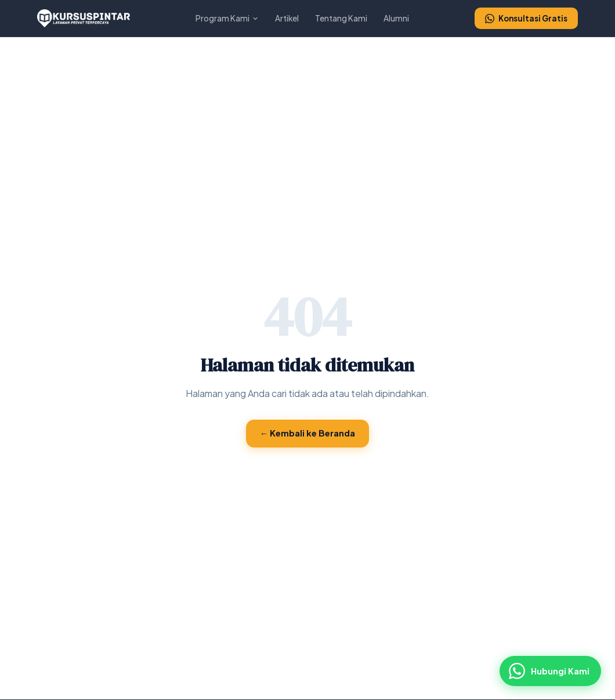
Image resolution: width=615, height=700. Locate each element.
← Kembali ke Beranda (308, 433)
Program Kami (227, 18)
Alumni (396, 18)
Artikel (287, 18)
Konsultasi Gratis (526, 18)
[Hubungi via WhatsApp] (550, 671)
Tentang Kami (341, 18)
